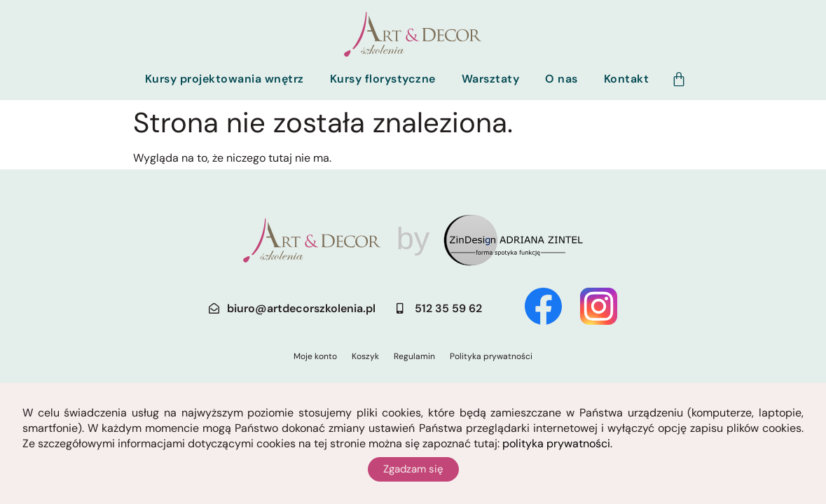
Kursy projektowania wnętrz (225, 79)
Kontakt (627, 79)
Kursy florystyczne (383, 79)
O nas (562, 79)
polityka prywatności (556, 443)
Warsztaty (491, 79)
